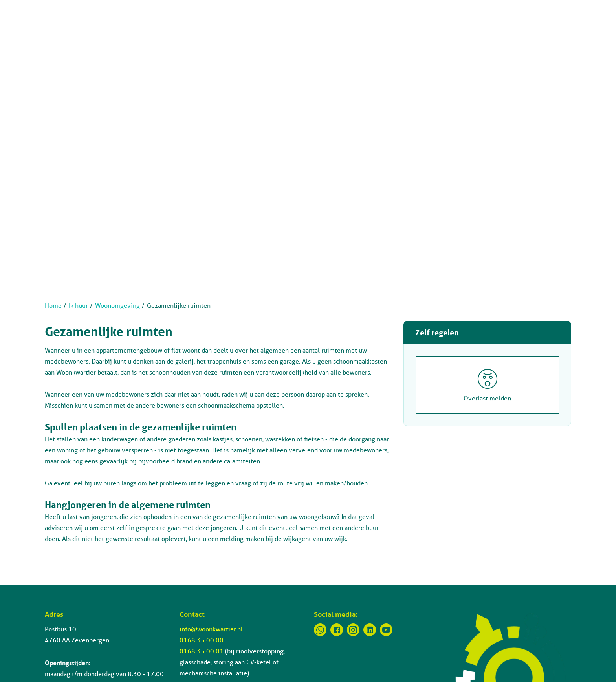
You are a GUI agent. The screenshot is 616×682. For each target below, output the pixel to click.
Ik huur (78, 305)
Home (53, 305)
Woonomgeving (117, 305)
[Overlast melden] (487, 385)
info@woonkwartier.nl (211, 629)
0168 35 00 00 (202, 640)
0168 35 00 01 (202, 651)
